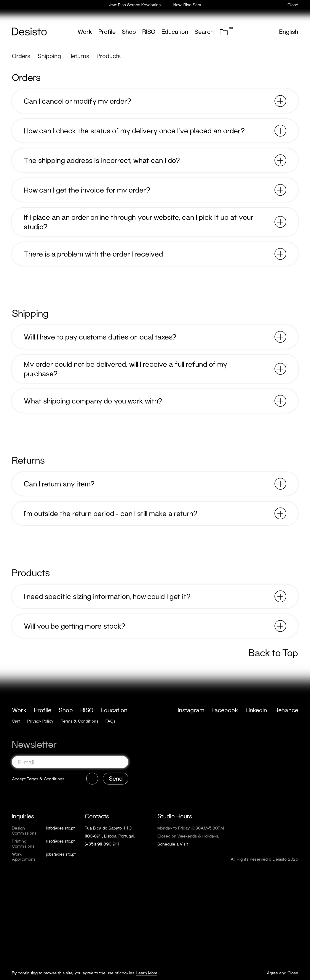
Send (116, 778)
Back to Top (273, 653)
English (289, 31)
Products (109, 56)
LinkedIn (256, 710)
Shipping (49, 56)
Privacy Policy (40, 721)
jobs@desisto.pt (61, 854)
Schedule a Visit (173, 844)
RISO (149, 31)
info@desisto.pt (60, 828)
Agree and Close (282, 973)
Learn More (147, 973)
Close (293, 5)
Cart (16, 721)
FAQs (111, 721)
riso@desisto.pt (60, 841)
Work (85, 31)
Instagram (191, 710)
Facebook (225, 710)
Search (204, 31)
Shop (129, 31)
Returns (79, 56)
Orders (21, 56)
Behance (286, 710)
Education (175, 31)
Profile (107, 31)
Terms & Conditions (80, 721)
